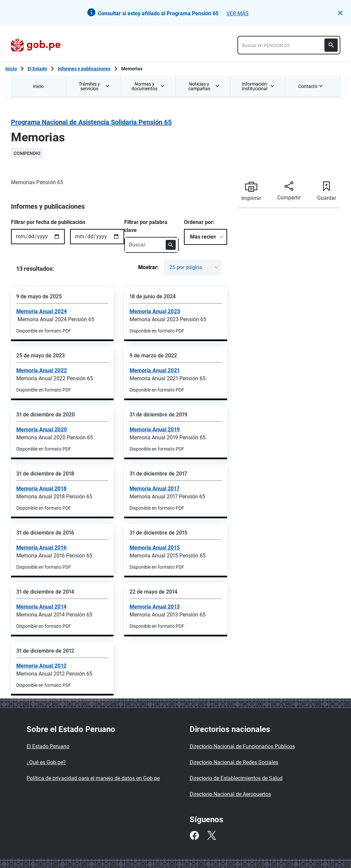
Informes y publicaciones (84, 69)
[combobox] (289, 45)
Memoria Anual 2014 (41, 607)
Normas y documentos (148, 86)
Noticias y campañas (204, 86)
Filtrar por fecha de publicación (48, 222)
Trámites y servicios (94, 86)
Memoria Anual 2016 (41, 548)
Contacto (311, 86)
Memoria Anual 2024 (42, 311)
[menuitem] (38, 86)
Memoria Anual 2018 (42, 489)
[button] (340, 13)
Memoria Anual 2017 (154, 489)
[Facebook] (194, 835)
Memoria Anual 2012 (41, 666)
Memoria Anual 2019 (155, 430)
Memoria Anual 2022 (42, 370)
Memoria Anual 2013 (155, 607)
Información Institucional (258, 86)
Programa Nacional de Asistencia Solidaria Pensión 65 (91, 122)
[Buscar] (331, 45)
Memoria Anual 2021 (155, 370)
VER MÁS (238, 13)
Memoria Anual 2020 (42, 430)
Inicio (38, 86)
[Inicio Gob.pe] (11, 69)
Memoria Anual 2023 (155, 311)
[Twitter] (212, 835)
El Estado (37, 69)
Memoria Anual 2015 (155, 548)
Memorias (132, 69)
